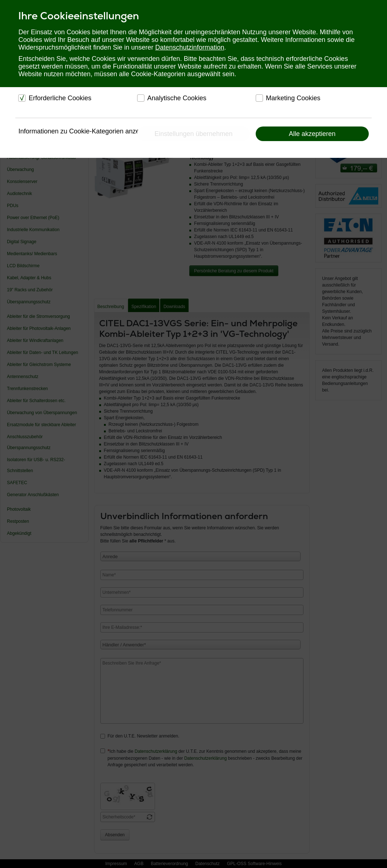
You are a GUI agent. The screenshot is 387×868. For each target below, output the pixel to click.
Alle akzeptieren (312, 134)
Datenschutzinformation (190, 47)
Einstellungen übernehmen (193, 134)
